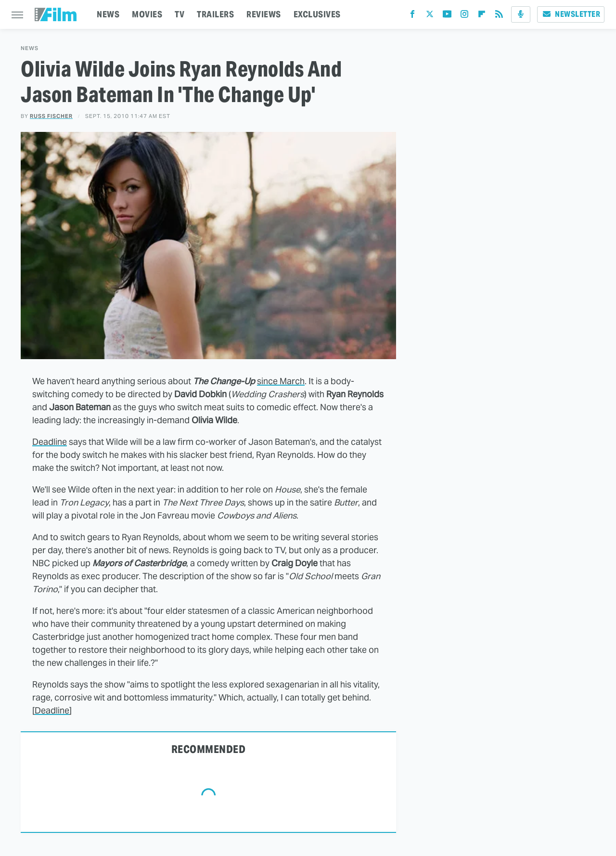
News (30, 48)
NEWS (108, 14)
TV (180, 14)
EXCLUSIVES (317, 14)
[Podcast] (521, 14)
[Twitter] (430, 16)
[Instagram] (464, 16)
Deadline (50, 442)
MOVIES (147, 14)
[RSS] (499, 16)
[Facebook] (412, 16)
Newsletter (571, 14)
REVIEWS (264, 14)
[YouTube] (447, 16)
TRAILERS (215, 14)
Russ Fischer (51, 116)
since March (281, 381)
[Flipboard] (482, 16)
